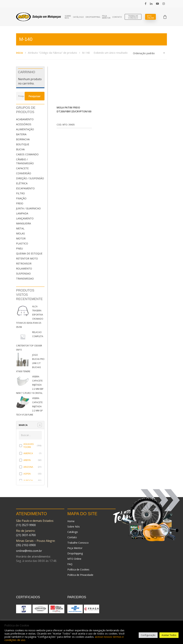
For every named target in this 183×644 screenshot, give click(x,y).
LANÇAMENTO (25, 218)
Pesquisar (35, 96)
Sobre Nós (68, 17)
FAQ (70, 564)
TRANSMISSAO (25, 279)
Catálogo (78, 17)
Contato (117, 17)
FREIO (20, 203)
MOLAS (20, 233)
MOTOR (21, 238)
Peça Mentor (106, 17)
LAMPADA (22, 213)
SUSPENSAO (23, 274)
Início (19, 53)
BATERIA (21, 134)
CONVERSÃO (24, 173)
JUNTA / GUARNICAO (28, 208)
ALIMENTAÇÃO (25, 129)
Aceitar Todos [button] (169, 635)
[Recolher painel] (40, 425)
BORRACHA (23, 139)
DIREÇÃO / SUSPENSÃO (30, 178)
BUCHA (20, 149)
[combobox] (149, 53)
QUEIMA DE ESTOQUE (29, 253)
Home (71, 521)
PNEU (19, 248)
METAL (20, 228)
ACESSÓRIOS (24, 124)
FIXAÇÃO (21, 198)
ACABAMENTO (25, 119)
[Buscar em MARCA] (30, 435)
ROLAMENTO (24, 268)
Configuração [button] (148, 635)
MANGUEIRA (24, 223)
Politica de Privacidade (80, 575)
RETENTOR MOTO (27, 258)
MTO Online (150, 17)
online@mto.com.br (29, 551)
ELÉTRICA (22, 183)
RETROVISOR (24, 263)
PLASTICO (22, 243)
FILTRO (20, 193)
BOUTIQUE (23, 144)
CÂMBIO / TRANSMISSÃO (25, 161)
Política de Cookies (78, 569)
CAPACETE (22, 168)
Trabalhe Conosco (133, 17)
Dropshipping (93, 17)
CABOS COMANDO (27, 154)
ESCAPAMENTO (25, 188)
